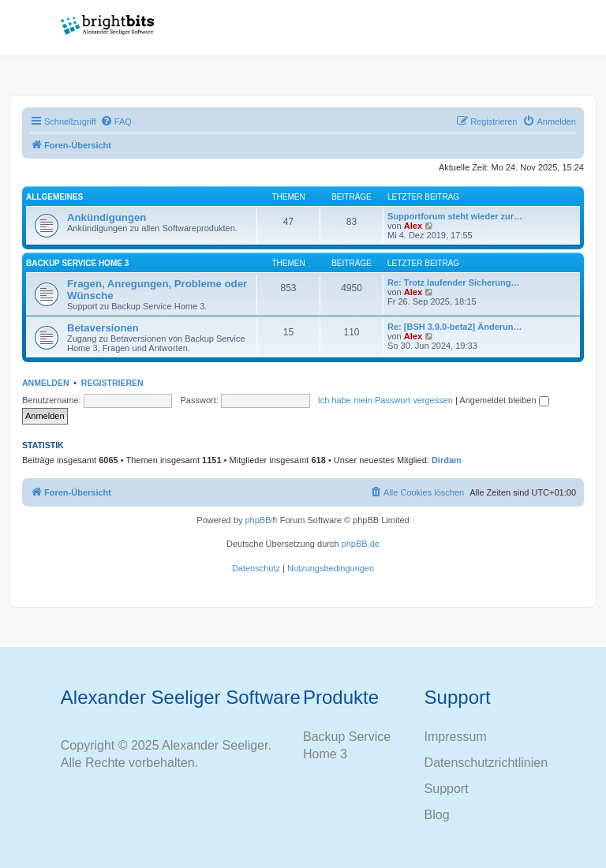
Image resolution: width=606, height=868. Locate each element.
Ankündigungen (107, 217)
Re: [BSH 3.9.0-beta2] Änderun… (455, 327)
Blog (437, 815)
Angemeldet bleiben (504, 400)
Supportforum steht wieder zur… (455, 216)
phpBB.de (361, 544)
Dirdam (447, 460)
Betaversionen (103, 328)
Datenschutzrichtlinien (486, 763)
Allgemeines (54, 197)
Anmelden (46, 383)
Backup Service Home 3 (77, 263)
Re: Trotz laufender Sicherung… (453, 282)
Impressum (456, 737)
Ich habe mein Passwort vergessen (385, 400)
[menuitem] (116, 122)
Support (447, 789)
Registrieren (112, 383)
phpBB (258, 520)
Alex (413, 226)
